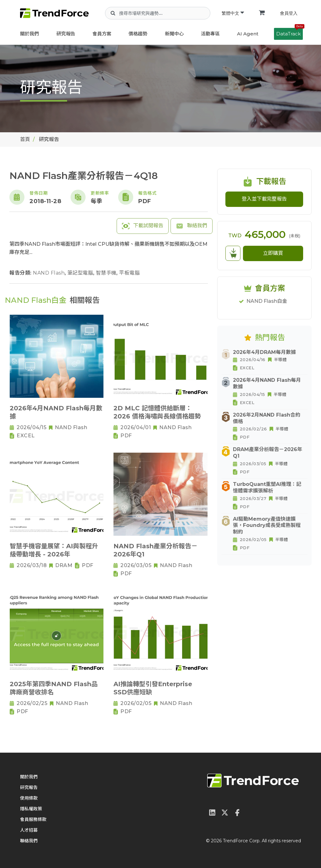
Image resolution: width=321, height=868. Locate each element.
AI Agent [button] (248, 34)
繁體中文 (233, 13)
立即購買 (273, 253)
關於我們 (29, 34)
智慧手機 (107, 273)
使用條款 (29, 798)
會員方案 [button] (102, 34)
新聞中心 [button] (174, 34)
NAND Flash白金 (267, 301)
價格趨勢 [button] (138, 34)
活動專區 (210, 34)
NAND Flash (50, 273)
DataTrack (289, 32)
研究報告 (66, 34)
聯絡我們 (192, 226)
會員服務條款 (33, 819)
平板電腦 (129, 273)
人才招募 (29, 830)
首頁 (25, 139)
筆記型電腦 (81, 273)
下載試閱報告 (143, 226)
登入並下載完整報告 (264, 199)
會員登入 (289, 13)
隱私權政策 (31, 809)
